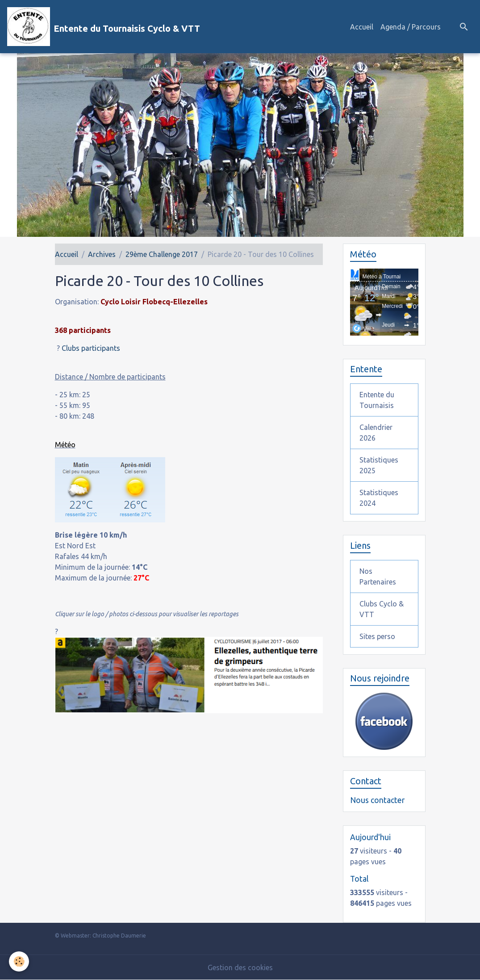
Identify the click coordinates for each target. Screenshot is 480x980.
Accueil (362, 27)
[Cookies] (19, 961)
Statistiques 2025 (379, 465)
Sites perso (377, 636)
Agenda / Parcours (411, 27)
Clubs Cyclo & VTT (382, 609)
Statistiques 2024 (379, 498)
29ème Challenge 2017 (162, 254)
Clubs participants (91, 348)
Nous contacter (377, 800)
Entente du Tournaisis (377, 400)
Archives (102, 254)
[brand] (104, 27)
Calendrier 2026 (376, 433)
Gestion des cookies (240, 967)
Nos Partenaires (378, 576)
